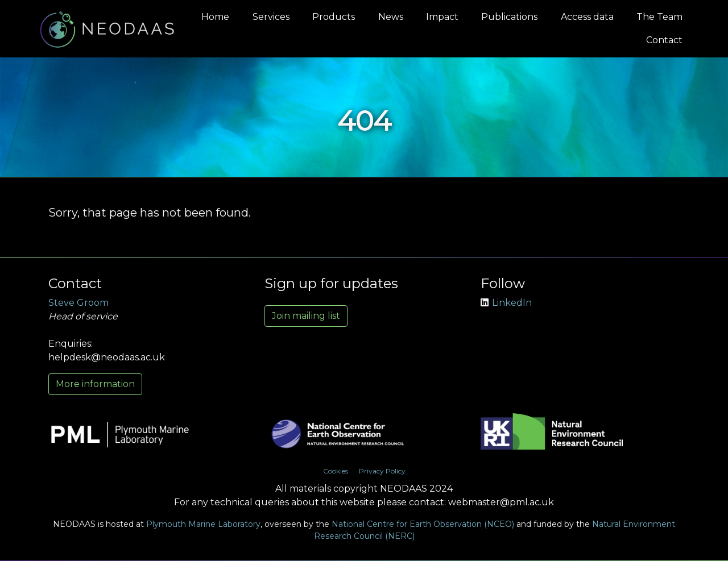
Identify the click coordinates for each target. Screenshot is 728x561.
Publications (509, 17)
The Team (659, 17)
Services (271, 17)
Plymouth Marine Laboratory (203, 524)
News (391, 17)
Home (215, 17)
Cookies (336, 471)
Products (334, 17)
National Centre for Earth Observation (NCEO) (423, 524)
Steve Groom (78, 303)
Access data (587, 17)
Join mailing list (306, 316)
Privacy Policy (382, 471)
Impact (442, 17)
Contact (664, 40)
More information (95, 384)
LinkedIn (506, 303)
